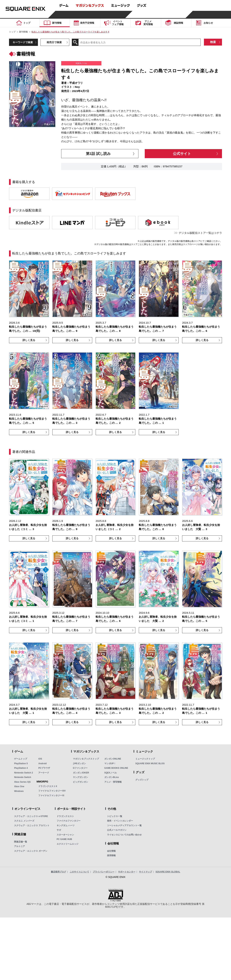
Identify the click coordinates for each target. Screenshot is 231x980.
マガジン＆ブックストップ (86, 759)
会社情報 (111, 851)
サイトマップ (145, 872)
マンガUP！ (110, 764)
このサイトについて (79, 872)
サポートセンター (127, 872)
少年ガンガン (79, 764)
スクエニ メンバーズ (24, 821)
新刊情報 (23, 32)
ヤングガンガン (80, 777)
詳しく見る (29, 340)
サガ (59, 830)
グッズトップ (142, 780)
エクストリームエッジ (67, 844)
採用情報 (111, 855)
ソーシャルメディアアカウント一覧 (124, 825)
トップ (12, 32)
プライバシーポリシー (104, 872)
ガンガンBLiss (112, 777)
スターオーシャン (65, 835)
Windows (19, 791)
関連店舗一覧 (21, 842)
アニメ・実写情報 (113, 782)
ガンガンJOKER (81, 773)
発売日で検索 (54, 42)
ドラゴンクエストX (48, 786)
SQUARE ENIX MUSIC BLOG (150, 764)
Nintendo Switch (23, 777)
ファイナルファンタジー (69, 821)
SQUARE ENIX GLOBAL (168, 872)
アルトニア (19, 846)
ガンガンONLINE (113, 759)
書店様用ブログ (58, 872)
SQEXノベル (111, 773)
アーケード (44, 773)
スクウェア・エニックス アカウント (32, 825)
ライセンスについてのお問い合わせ (124, 835)
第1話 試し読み (98, 154)
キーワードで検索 (23, 42)
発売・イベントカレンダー (120, 821)
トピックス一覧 (115, 816)
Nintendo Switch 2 (23, 773)
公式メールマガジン (117, 830)
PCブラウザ (44, 768)
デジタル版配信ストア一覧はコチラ (200, 233)
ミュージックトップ (145, 759)
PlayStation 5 (21, 764)
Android (42, 764)
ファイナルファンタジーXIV (52, 791)
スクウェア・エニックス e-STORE (31, 816)
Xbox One (19, 786)
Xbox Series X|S (22, 782)
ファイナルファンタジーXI (51, 795)
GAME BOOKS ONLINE (116, 768)
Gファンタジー (80, 768)
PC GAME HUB (64, 839)
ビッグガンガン (80, 782)
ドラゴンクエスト (65, 816)
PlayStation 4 (21, 768)
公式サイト (182, 154)
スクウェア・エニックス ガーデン (31, 851)
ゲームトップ (21, 759)
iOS (40, 759)
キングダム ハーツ (66, 825)
